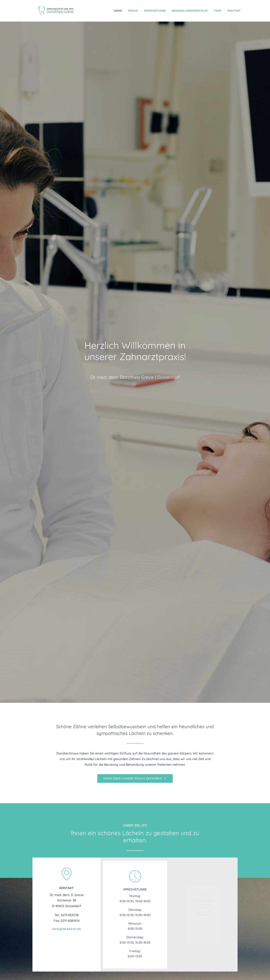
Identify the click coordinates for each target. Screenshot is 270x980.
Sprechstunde (155, 8)
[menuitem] (119, 8)
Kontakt (234, 8)
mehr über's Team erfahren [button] (135, 707)
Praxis (133, 8)
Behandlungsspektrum (190, 8)
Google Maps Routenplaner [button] (128, 824)
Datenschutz (206, 918)
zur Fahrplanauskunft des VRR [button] (204, 824)
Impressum (203, 913)
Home (118, 8)
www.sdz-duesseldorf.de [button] (162, 915)
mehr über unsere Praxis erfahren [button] (135, 187)
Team (218, 8)
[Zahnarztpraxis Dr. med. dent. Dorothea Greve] (59, 8)
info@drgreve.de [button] (67, 331)
